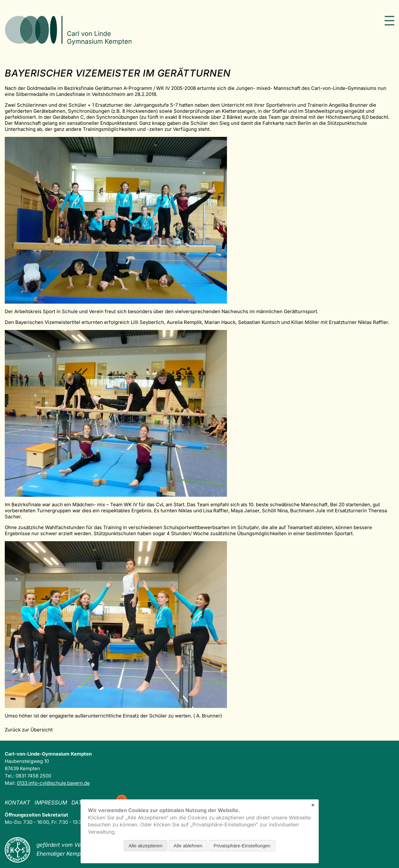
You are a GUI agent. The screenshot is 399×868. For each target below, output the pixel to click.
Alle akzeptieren (146, 846)
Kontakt (17, 803)
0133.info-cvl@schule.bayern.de (53, 783)
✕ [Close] (313, 805)
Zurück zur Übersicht (29, 730)
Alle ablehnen (188, 846)
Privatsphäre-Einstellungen (242, 846)
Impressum (51, 803)
